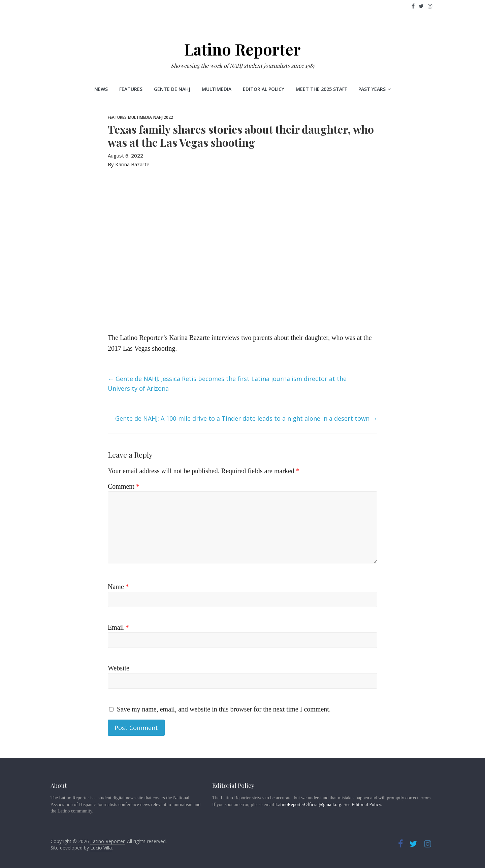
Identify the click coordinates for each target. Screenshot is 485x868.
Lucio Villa (101, 848)
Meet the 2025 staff (321, 89)
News (101, 89)
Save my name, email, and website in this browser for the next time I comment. (224, 709)
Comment (124, 486)
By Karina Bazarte (129, 164)
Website (119, 668)
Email (118, 627)
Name (118, 587)
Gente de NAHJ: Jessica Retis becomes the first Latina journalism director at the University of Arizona (227, 384)
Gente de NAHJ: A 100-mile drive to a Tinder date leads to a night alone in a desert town (246, 418)
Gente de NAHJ (172, 89)
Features (131, 89)
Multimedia (217, 89)
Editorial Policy (264, 89)
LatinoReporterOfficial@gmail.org (309, 805)
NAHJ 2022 (163, 117)
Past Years (372, 89)
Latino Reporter (243, 49)
